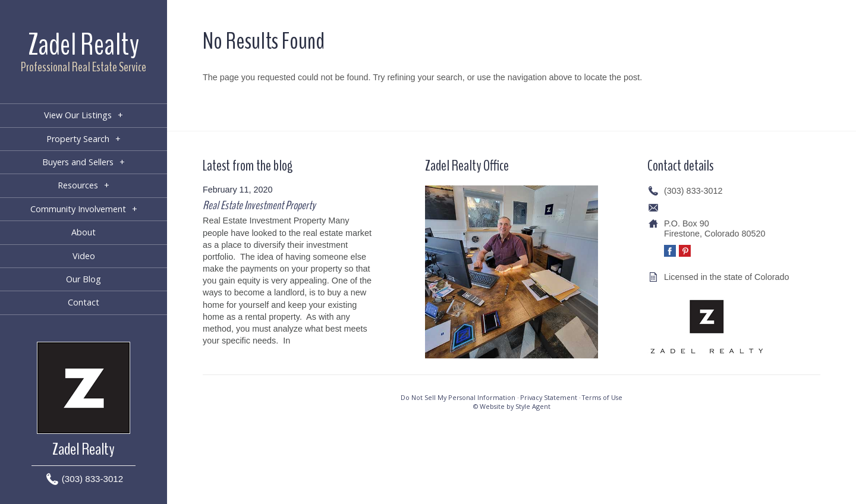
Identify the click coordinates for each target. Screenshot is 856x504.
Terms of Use (602, 397)
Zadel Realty (84, 45)
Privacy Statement (549, 397)
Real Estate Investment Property (259, 205)
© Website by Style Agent (512, 406)
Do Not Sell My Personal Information (458, 397)
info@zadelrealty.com (705, 207)
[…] (299, 341)
